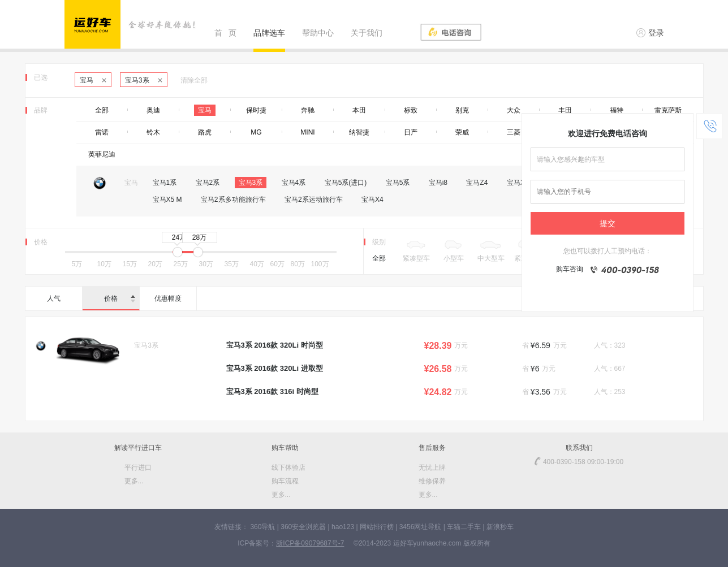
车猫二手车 (464, 527)
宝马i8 (438, 183)
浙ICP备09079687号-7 (310, 543)
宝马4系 (294, 183)
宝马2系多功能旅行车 (233, 200)
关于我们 (367, 33)
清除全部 (194, 80)
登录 (650, 33)
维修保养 (432, 481)
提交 (608, 223)
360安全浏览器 (303, 527)
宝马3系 (144, 80)
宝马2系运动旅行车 (314, 200)
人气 (54, 298)
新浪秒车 (500, 527)
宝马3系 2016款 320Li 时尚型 (275, 345)
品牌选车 (269, 33)
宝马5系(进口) (346, 183)
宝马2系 (208, 183)
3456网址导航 (421, 527)
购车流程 (285, 481)
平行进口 (138, 468)
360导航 (262, 527)
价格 (120, 298)
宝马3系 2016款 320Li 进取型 (275, 368)
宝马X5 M (167, 200)
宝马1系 (165, 183)
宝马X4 (372, 200)
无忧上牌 (432, 468)
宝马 (93, 80)
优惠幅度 (168, 298)
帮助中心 (318, 33)
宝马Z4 (477, 183)
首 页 (226, 33)
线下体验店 (288, 468)
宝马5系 (398, 183)
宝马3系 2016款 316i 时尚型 (272, 391)
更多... (134, 481)
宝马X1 (518, 183)
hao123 (343, 527)
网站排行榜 (377, 527)
